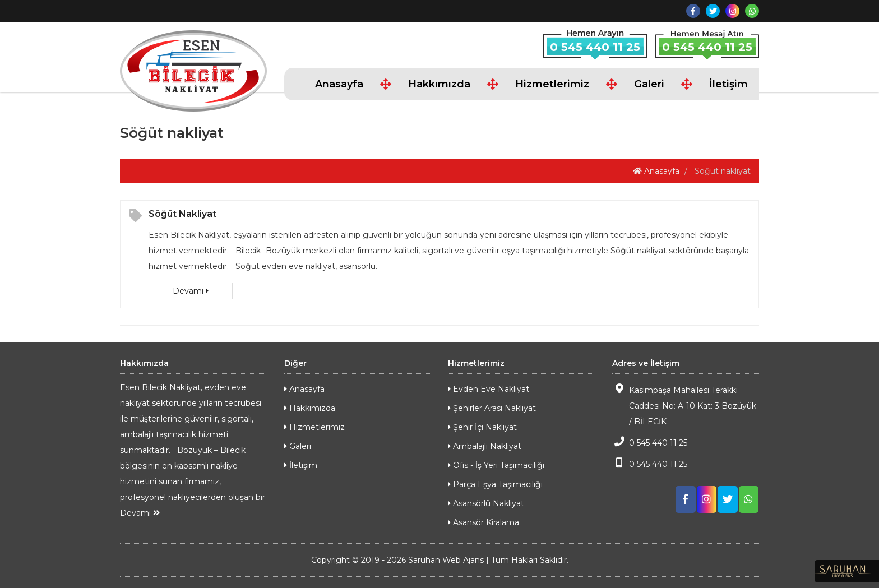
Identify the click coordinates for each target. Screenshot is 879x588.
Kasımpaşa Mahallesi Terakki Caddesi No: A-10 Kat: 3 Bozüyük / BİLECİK (684, 405)
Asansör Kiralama (484, 522)
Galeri (649, 84)
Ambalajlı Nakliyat (485, 446)
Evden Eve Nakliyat (489, 389)
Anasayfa (339, 84)
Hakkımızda (439, 84)
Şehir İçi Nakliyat (482, 427)
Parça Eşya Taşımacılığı (495, 484)
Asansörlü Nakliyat (486, 503)
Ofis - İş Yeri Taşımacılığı (496, 465)
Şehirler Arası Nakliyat (492, 408)
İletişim (728, 84)
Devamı (191, 291)
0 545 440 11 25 (595, 47)
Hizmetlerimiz (552, 84)
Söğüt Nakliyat (182, 214)
